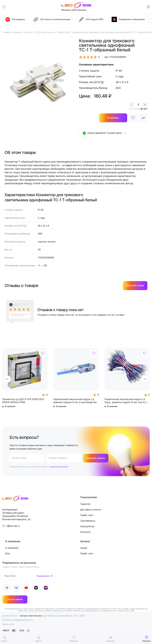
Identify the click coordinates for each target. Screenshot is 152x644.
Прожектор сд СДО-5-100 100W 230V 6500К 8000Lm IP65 (23, 401)
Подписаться (43, 576)
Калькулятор (87, 526)
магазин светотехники (31, 616)
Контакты (86, 532)
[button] (7, 379)
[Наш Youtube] (26, 588)
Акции (84, 548)
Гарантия (85, 504)
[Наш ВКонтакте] (16, 588)
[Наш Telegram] (7, 588)
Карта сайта (8, 624)
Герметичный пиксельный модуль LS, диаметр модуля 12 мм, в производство (75, 401)
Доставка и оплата (91, 510)
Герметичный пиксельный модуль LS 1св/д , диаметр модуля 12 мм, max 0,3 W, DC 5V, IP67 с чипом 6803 (127, 401)
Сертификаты (88, 521)
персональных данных (59, 467)
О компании (12, 548)
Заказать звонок (96, 458)
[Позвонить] (4, 7)
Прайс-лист (87, 515)
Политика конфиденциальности (18, 620)
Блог (8, 554)
